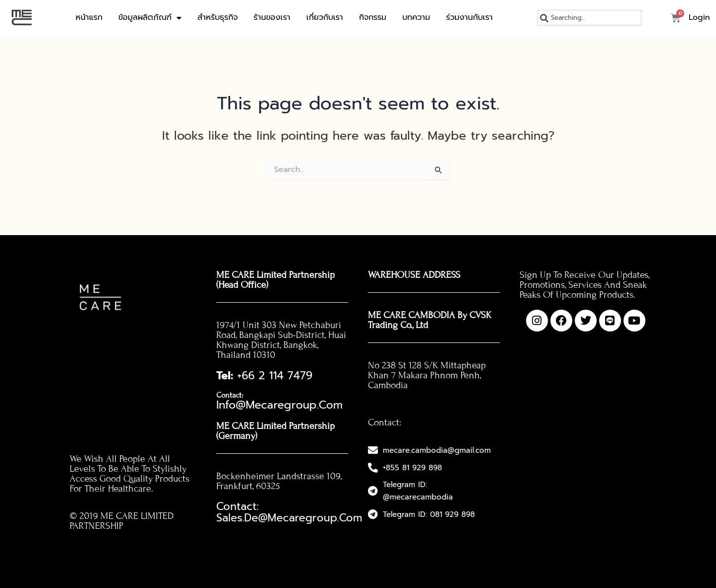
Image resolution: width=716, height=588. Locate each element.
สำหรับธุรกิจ (218, 17)
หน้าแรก (89, 17)
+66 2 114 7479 (254, 374)
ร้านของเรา (272, 17)
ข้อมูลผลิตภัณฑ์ (150, 18)
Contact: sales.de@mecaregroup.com (282, 489)
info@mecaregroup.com (293, 392)
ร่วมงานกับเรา (469, 17)
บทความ (416, 17)
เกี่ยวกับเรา (325, 17)
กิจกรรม (373, 17)
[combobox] (589, 18)
